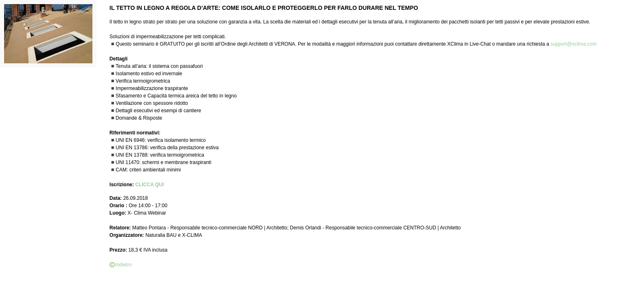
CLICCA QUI (149, 185)
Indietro (124, 265)
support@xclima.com (573, 44)
